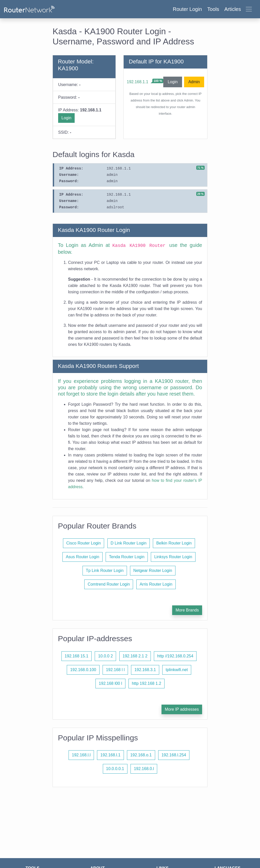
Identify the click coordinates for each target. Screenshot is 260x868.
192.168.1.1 (137, 82)
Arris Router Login (156, 584)
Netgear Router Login (153, 571)
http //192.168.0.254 (175, 656)
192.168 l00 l (110, 683)
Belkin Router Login (174, 543)
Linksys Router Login (173, 557)
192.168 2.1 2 (135, 656)
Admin (194, 82)
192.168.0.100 (83, 670)
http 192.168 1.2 (147, 683)
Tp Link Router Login (105, 571)
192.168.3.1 (145, 670)
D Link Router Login (129, 543)
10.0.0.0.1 (115, 769)
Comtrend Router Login (109, 584)
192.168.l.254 (174, 755)
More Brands (187, 610)
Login (66, 118)
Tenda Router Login (127, 557)
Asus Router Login (83, 557)
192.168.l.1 (110, 755)
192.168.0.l (144, 769)
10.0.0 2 (105, 656)
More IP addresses (182, 709)
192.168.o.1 (141, 755)
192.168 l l (115, 670)
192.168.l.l (81, 755)
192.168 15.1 (77, 656)
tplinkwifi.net (177, 670)
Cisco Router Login (84, 543)
